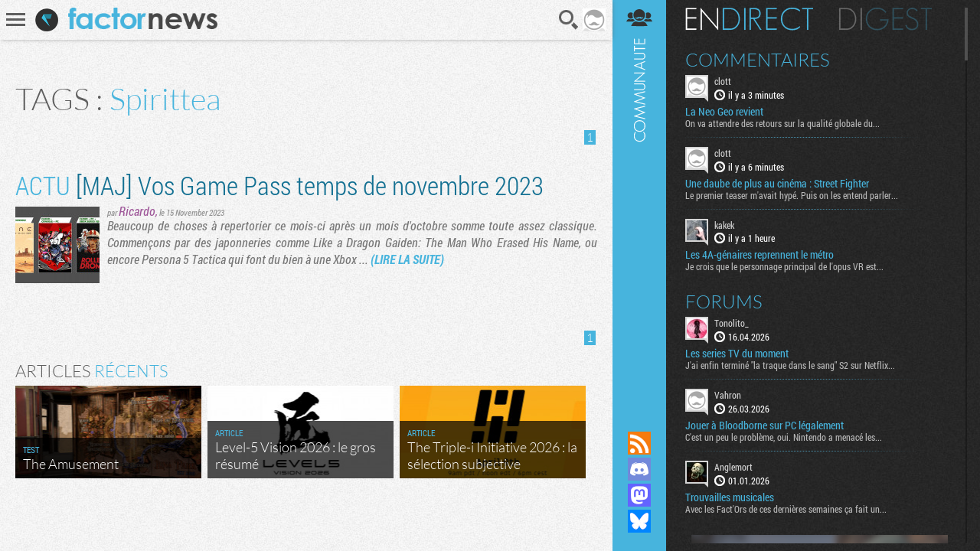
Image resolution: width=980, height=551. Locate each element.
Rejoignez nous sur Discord (639, 469)
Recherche (569, 20)
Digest (885, 19)
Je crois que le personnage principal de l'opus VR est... (784, 266)
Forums (724, 302)
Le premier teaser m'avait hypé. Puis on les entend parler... (792, 195)
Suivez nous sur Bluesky (639, 521)
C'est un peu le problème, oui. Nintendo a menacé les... (784, 437)
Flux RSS (639, 443)
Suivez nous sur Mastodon (639, 495)
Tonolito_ (732, 323)
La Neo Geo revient (724, 112)
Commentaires (758, 60)
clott (723, 81)
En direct (749, 19)
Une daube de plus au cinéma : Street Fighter (777, 184)
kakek (724, 225)
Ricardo (137, 211)
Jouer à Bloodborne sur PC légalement (764, 425)
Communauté (639, 201)
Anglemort (733, 467)
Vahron (728, 395)
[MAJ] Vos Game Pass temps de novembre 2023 (279, 185)
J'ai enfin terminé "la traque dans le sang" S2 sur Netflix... (790, 365)
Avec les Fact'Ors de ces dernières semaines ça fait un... (786, 509)
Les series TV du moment (737, 354)
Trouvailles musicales (730, 497)
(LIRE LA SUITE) (407, 259)
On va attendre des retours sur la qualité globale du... (782, 123)
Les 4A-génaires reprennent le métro (759, 255)
